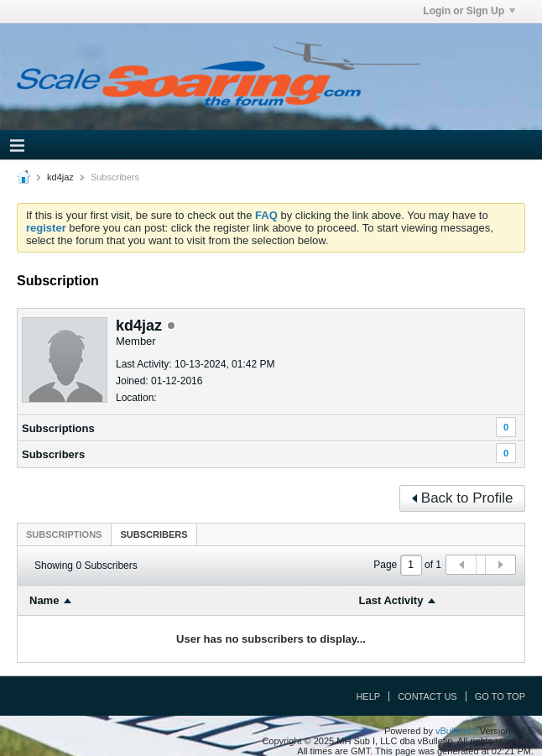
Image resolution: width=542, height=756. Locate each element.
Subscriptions (58, 428)
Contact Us (427, 696)
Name (44, 600)
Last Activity (391, 600)
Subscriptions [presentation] (64, 534)
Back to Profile (463, 498)
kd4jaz (60, 177)
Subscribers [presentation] (154, 534)
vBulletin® (456, 731)
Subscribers (53, 454)
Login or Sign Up (469, 11)
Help (368, 696)
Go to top (500, 696)
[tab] (64, 534)
